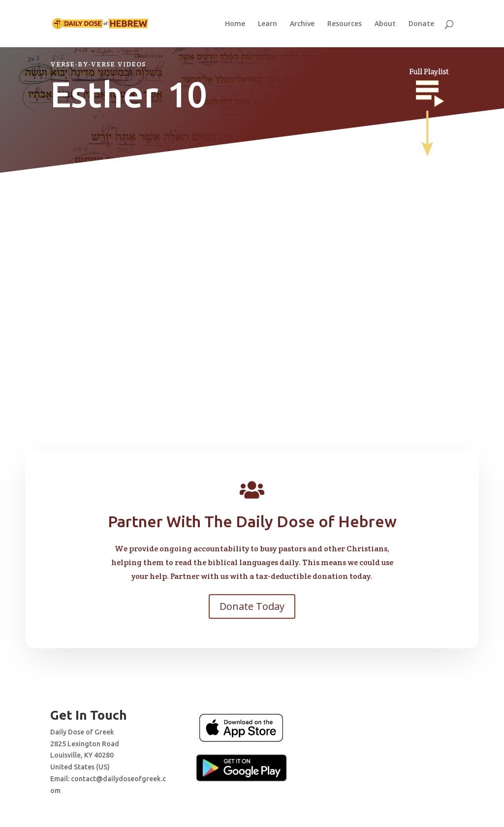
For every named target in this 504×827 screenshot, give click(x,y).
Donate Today (252, 606)
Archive (302, 24)
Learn (268, 24)
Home (235, 24)
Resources (345, 24)
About (385, 24)
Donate (421, 24)
